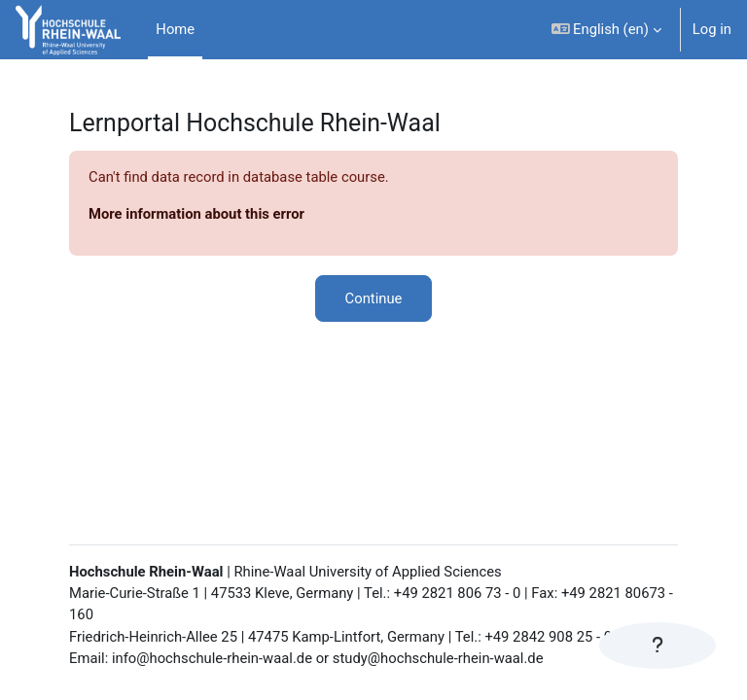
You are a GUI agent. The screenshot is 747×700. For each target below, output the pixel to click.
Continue (374, 298)
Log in (712, 29)
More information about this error (196, 214)
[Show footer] (658, 646)
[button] (606, 30)
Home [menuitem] (175, 29)
